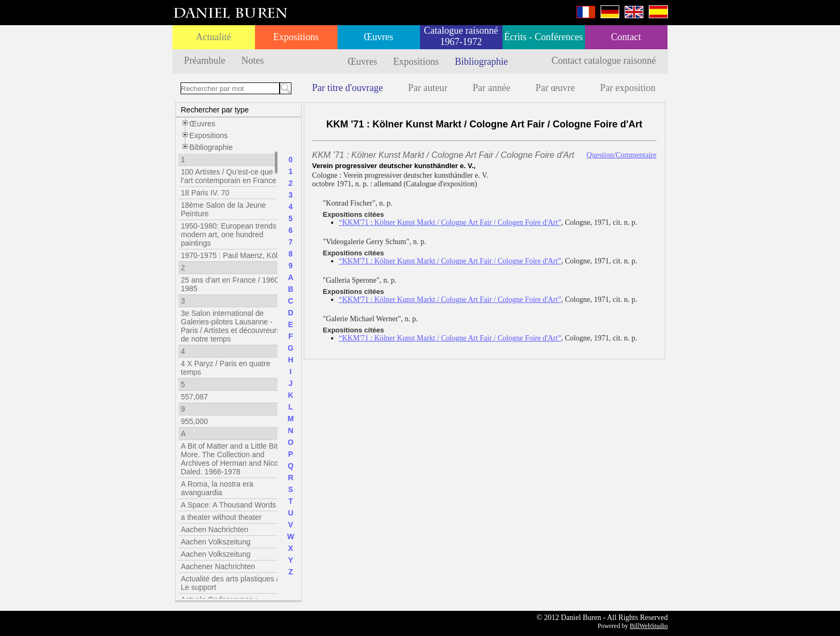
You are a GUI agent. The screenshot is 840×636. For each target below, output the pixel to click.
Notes (252, 60)
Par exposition (628, 88)
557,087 (195, 397)
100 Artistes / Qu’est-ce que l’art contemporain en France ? (232, 176)
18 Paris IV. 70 (205, 193)
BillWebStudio (648, 626)
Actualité (214, 37)
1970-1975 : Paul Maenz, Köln (231, 255)
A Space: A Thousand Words (229, 505)
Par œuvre (555, 88)
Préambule (205, 60)
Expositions (296, 37)
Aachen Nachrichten (215, 529)
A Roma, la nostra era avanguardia (217, 488)
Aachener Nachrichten (218, 566)
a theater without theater (222, 517)
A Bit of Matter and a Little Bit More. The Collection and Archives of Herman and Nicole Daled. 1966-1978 (233, 459)
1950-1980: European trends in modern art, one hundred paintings (233, 234)
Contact (626, 37)
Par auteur (428, 88)
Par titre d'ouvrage (348, 88)
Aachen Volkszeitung (216, 542)
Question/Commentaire (622, 155)
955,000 (195, 421)
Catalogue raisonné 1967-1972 (461, 36)
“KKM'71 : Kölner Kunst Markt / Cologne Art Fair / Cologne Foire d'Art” (450, 261)
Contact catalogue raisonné (604, 60)
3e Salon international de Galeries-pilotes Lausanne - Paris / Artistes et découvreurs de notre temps (231, 326)
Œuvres (378, 37)
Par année (491, 88)
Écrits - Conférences (543, 37)
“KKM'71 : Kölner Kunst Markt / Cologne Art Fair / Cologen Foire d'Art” (450, 222)
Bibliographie (481, 62)
